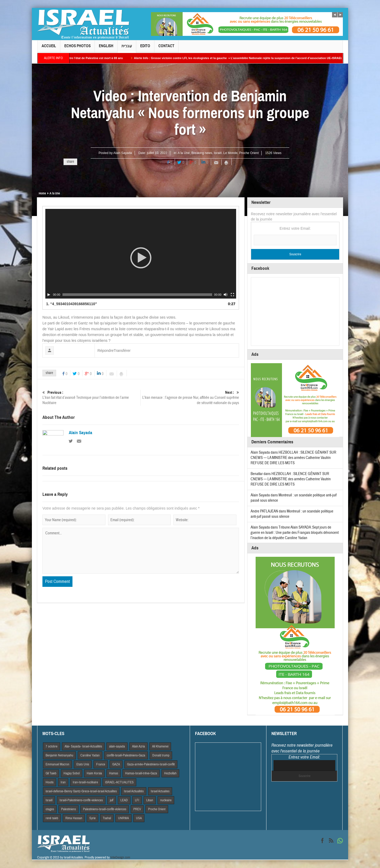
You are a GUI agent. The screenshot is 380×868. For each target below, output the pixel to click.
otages (50, 809)
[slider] (137, 295)
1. (72, 304)
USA (139, 818)
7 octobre (52, 746)
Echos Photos (77, 48)
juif (112, 800)
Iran (63, 782)
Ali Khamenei (160, 746)
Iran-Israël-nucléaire (85, 782)
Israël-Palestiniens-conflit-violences (81, 800)
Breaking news (202, 153)
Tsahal (107, 818)
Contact (166, 48)
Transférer (122, 351)
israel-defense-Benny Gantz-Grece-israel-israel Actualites (81, 791)
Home (42, 193)
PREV (137, 809)
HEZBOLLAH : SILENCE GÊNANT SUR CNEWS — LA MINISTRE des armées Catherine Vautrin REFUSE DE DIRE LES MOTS (293, 458)
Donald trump (161, 755)
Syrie (92, 818)
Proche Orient (249, 153)
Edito (145, 48)
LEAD (124, 800)
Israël (218, 153)
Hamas (114, 773)
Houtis (50, 782)
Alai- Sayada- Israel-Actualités (83, 746)
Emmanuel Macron (57, 764)
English (106, 48)
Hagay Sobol (72, 773)
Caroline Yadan (90, 755)
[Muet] (226, 295)
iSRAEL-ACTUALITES (119, 782)
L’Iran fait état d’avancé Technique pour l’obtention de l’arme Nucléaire (91, 398)
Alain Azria (138, 746)
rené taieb (52, 818)
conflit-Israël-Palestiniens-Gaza (126, 755)
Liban (150, 800)
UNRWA (123, 818)
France (101, 764)
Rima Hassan (74, 818)
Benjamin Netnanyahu (59, 755)
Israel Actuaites (160, 791)
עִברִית (127, 48)
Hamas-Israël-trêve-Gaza (141, 773)
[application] (141, 254)
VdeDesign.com (120, 857)
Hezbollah (170, 773)
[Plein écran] (232, 295)
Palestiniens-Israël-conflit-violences (105, 809)
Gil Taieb (51, 773)
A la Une (184, 153)
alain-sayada (117, 746)
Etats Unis (83, 764)
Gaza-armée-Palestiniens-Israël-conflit (151, 764)
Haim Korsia (94, 773)
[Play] (49, 295)
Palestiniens (69, 809)
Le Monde (230, 153)
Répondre (106, 351)
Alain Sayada (123, 153)
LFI (137, 800)
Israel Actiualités (134, 791)
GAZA (116, 764)
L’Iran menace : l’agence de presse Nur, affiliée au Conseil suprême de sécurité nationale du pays (190, 398)
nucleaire (166, 800)
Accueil (49, 48)
